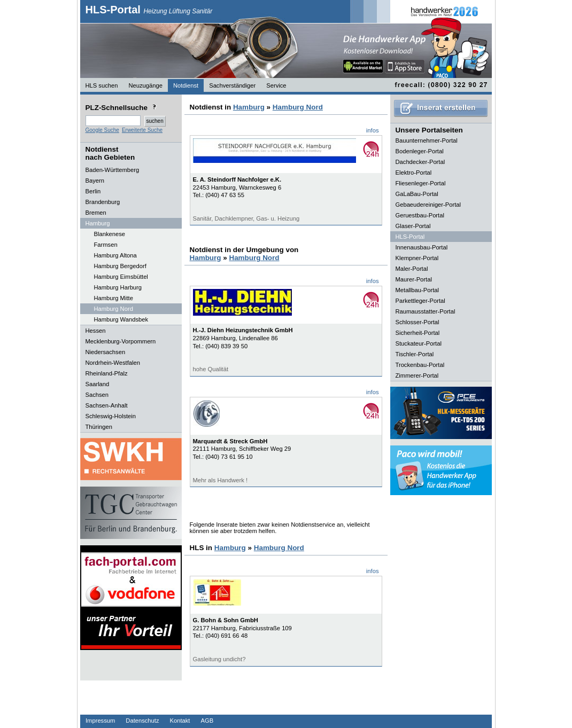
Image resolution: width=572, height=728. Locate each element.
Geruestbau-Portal (420, 215)
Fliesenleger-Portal (421, 183)
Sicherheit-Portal (418, 333)
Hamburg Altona (115, 255)
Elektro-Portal (414, 173)
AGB (207, 721)
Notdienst (186, 85)
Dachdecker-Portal (420, 162)
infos (373, 130)
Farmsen (106, 245)
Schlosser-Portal (418, 322)
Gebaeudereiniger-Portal (428, 205)
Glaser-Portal (413, 226)
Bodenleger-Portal (420, 151)
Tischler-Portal (415, 354)
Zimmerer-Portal (417, 375)
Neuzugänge (145, 85)
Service (276, 85)
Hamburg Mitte (114, 298)
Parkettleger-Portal (420, 301)
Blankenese (110, 234)
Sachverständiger (232, 85)
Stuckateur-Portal (419, 343)
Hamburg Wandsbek (121, 319)
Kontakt (180, 721)
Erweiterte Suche (142, 130)
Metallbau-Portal (417, 290)
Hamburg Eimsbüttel (121, 277)
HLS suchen (102, 85)
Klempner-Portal (417, 258)
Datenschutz (142, 721)
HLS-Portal (149, 10)
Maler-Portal (412, 269)
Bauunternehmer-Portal (427, 140)
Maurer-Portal (414, 279)
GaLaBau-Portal (417, 194)
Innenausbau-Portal (422, 247)
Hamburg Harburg (118, 287)
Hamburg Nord (114, 309)
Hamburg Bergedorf (120, 266)
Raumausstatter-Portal (426, 311)
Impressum (100, 721)
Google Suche (102, 130)
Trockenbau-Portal (420, 365)
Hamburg (249, 107)
